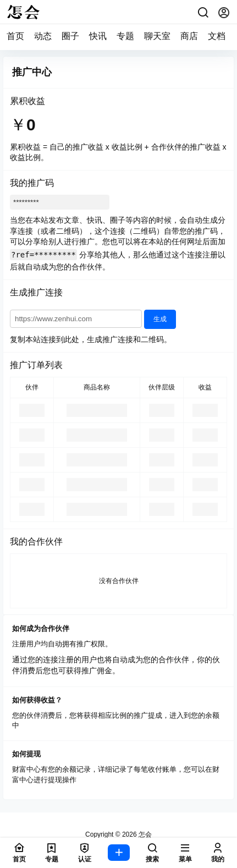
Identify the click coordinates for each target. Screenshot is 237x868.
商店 (189, 36)
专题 (125, 36)
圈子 (70, 36)
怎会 (144, 834)
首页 (15, 36)
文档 (217, 36)
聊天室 (157, 36)
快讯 (98, 36)
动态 (43, 36)
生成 (160, 319)
